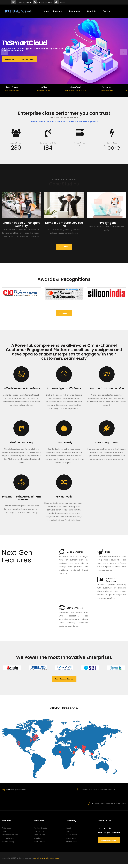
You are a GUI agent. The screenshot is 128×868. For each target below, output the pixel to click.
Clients (69, 831)
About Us (91, 11)
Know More (10, 59)
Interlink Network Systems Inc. (47, 858)
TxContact (6, 828)
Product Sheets (40, 828)
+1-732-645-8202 (45, 2)
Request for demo (109, 840)
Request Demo (28, 59)
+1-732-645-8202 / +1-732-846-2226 (96, 790)
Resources (75, 11)
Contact (107, 11)
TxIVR (4, 831)
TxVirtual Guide (8, 838)
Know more (64, 247)
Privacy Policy (71, 842)
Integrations (39, 831)
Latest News (71, 838)
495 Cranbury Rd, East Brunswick (107, 803)
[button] (5, 52)
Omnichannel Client (10, 835)
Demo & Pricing (8, 842)
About (68, 828)
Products (58, 11)
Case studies (39, 835)
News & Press (39, 842)
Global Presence (73, 835)
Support (63, 2)
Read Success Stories (64, 679)
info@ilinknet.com (24, 2)
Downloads (38, 838)
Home (46, 11)
